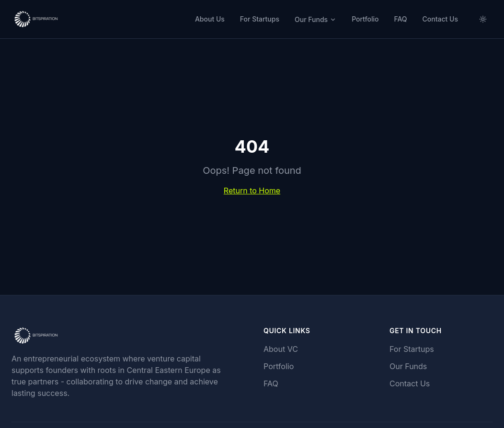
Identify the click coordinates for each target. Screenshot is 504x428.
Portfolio (365, 19)
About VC (281, 349)
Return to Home (252, 191)
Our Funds (315, 19)
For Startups (260, 19)
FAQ (400, 19)
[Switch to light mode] (483, 19)
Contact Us (440, 19)
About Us (210, 19)
